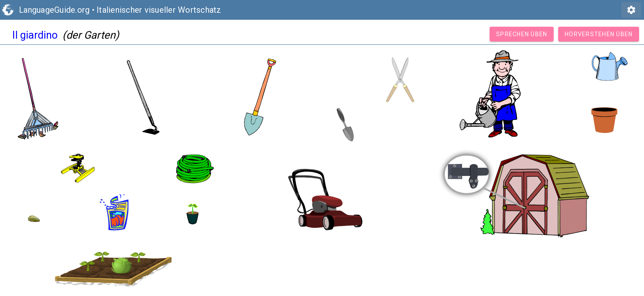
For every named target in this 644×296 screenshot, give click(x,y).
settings (631, 10)
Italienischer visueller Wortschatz (159, 10)
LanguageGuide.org (54, 10)
